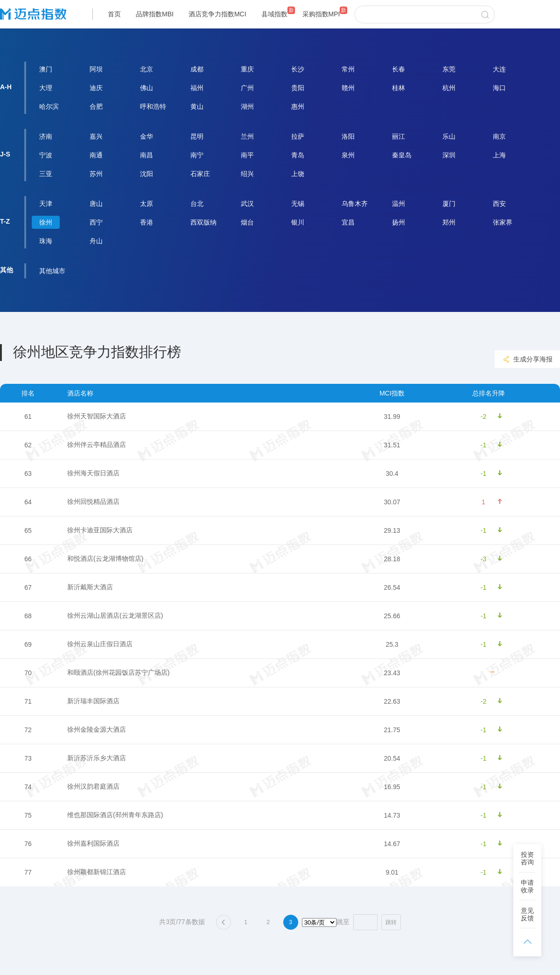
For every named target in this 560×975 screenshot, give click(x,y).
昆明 (197, 136)
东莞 (449, 69)
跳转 (391, 922)
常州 (348, 69)
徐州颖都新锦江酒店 (97, 872)
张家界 (503, 222)
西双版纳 (203, 222)
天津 (46, 204)
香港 (147, 222)
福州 (197, 88)
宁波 (46, 155)
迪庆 (96, 88)
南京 (499, 136)
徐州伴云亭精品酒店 (97, 445)
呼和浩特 (153, 106)
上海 (499, 155)
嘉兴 (96, 136)
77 (28, 872)
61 (28, 417)
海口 (499, 88)
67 (28, 587)
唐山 (96, 204)
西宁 (96, 222)
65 (28, 530)
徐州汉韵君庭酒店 (93, 786)
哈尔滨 (49, 106)
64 (28, 502)
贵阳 (298, 88)
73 (28, 758)
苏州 (96, 174)
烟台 (247, 222)
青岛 (298, 155)
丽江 (399, 136)
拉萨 (298, 136)
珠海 (46, 241)
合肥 (96, 106)
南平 (247, 155)
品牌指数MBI (155, 14)
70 (28, 673)
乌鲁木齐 (355, 204)
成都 (197, 69)
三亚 (46, 174)
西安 (499, 204)
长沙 (298, 69)
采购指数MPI (321, 14)
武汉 (247, 204)
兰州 (247, 136)
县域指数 (274, 14)
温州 (399, 204)
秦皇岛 (402, 155)
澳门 (46, 69)
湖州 (247, 106)
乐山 (449, 136)
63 (28, 473)
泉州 (348, 155)
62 (28, 445)
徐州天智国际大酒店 (97, 416)
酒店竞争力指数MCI (217, 14)
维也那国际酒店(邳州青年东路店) (115, 815)
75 (28, 815)
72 (28, 730)
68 (28, 616)
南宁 (197, 155)
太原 (147, 204)
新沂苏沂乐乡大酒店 (97, 758)
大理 (46, 88)
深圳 (449, 155)
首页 (114, 14)
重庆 (247, 69)
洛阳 (348, 136)
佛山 (147, 88)
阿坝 (96, 69)
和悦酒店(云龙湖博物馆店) (105, 558)
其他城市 (52, 271)
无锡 (298, 204)
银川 (298, 222)
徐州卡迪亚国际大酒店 (100, 530)
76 (28, 844)
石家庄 (200, 174)
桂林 (399, 88)
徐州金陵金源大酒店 (97, 729)
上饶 (298, 174)
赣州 (348, 88)
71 (28, 701)
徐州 (46, 222)
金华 (147, 136)
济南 (46, 136)
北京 (147, 69)
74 (28, 787)
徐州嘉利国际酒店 (93, 843)
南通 (96, 155)
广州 (247, 88)
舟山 (96, 241)
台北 (197, 204)
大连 (499, 69)
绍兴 (247, 174)
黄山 (197, 106)
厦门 (449, 204)
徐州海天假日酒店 (93, 473)
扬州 (399, 222)
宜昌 (348, 222)
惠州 (298, 106)
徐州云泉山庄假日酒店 (100, 644)
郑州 (449, 222)
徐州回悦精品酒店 (93, 502)
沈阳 (147, 174)
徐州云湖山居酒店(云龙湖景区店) (115, 615)
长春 (399, 69)
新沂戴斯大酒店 (90, 587)
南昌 (147, 155)
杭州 (449, 88)
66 (28, 559)
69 (28, 644)
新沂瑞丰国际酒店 (93, 701)
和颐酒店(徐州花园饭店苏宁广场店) (118, 672)
